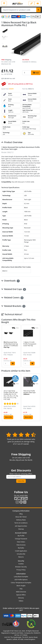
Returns (21, 557)
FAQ (21, 589)
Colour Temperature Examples (21, 583)
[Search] (38, 10)
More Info (8, 417)
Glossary (21, 598)
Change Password (21, 539)
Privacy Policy (21, 570)
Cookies (21, 564)
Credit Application (21, 551)
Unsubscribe (21, 554)
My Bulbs (21, 548)
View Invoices (21, 545)
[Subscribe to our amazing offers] (21, 477)
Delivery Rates (21, 520)
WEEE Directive (21, 592)
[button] (39, 346)
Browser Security (21, 567)
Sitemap (21, 529)
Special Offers (21, 595)
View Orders (21, 542)
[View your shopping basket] (38, 3)
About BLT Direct (21, 517)
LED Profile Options (21, 580)
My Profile (21, 536)
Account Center (21, 533)
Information (21, 574)
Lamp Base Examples (21, 577)
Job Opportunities (21, 526)
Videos (21, 601)
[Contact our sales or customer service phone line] (31, 3)
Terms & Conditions (21, 523)
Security (21, 561)
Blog (21, 514)
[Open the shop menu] (4, 3)
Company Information (21, 511)
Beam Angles (21, 586)
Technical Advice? (12, 314)
